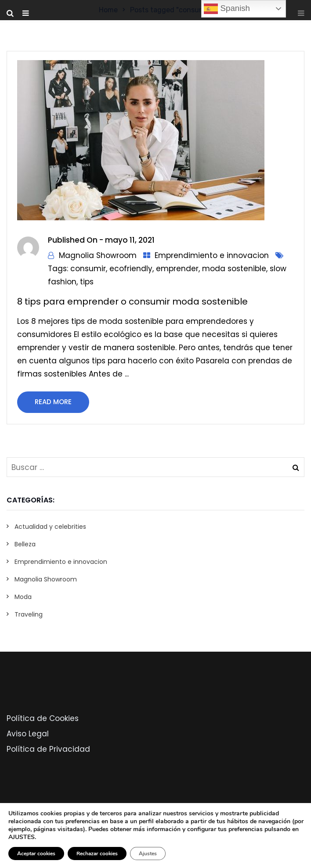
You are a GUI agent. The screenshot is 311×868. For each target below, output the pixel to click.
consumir (88, 269)
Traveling (29, 614)
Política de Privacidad (48, 749)
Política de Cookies (43, 718)
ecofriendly (131, 269)
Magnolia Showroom (98, 255)
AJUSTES (22, 837)
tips (87, 282)
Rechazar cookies (97, 854)
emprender (177, 269)
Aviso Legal (28, 734)
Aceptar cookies (36, 854)
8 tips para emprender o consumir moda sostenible (132, 301)
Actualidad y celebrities (50, 527)
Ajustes (148, 854)
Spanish (227, 9)
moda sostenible (234, 269)
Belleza (25, 544)
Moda (23, 597)
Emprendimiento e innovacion (212, 255)
